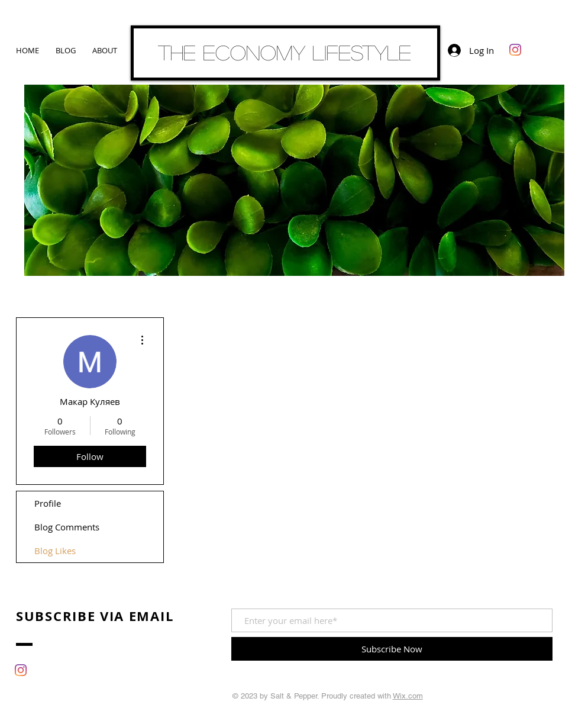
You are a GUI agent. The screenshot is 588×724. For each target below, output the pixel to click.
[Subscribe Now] (392, 649)
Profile (48, 503)
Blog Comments (67, 527)
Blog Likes (55, 551)
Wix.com (408, 696)
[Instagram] (515, 50)
